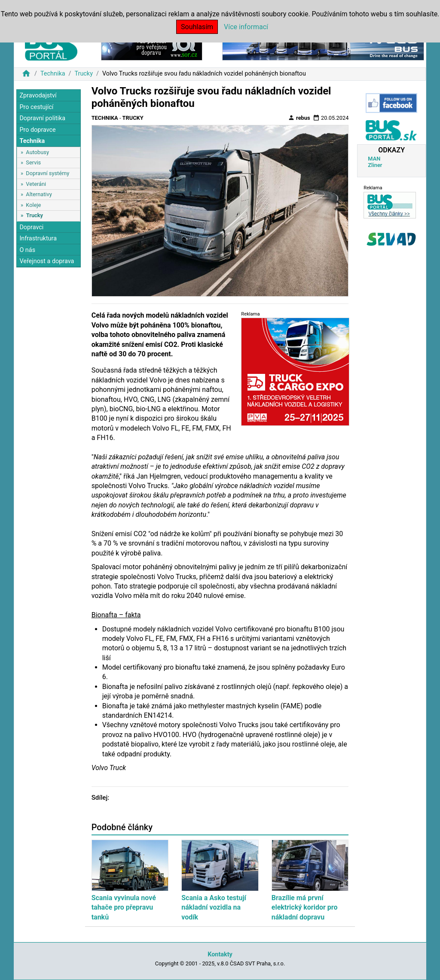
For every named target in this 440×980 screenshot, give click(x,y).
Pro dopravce (37, 130)
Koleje (33, 205)
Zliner (375, 165)
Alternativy (39, 194)
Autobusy (37, 152)
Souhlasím (197, 27)
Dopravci (31, 227)
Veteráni (36, 184)
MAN (374, 159)
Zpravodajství (38, 96)
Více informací (246, 27)
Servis (33, 162)
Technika (53, 74)
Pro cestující (36, 107)
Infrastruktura (38, 238)
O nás (27, 250)
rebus (299, 118)
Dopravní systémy (47, 173)
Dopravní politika (42, 118)
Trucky (84, 74)
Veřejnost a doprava (47, 261)
